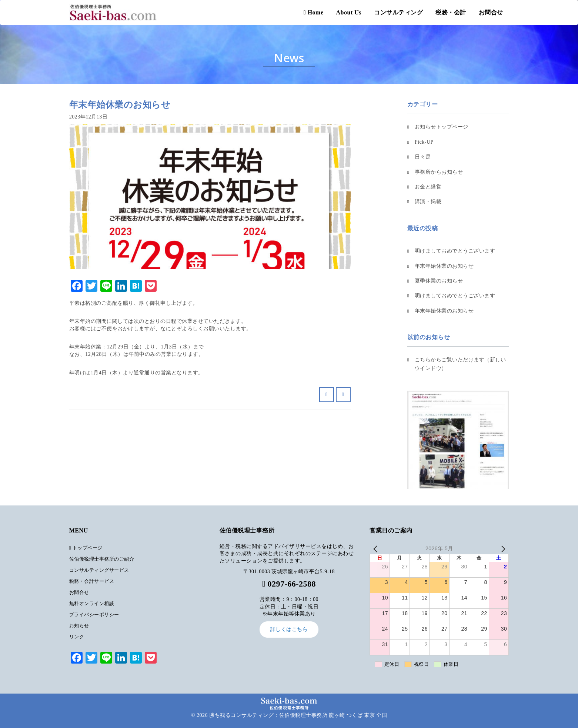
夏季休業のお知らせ (439, 281)
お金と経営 (428, 187)
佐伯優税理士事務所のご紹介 (102, 559)
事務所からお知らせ (439, 172)
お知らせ (79, 626)
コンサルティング (398, 12)
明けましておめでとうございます (455, 251)
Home (314, 12)
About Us (349, 12)
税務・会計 (451, 12)
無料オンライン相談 (92, 603)
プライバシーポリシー (94, 615)
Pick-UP (424, 142)
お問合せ (491, 12)
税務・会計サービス (92, 581)
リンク (77, 637)
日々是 (423, 157)
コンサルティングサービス (99, 570)
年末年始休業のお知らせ (444, 266)
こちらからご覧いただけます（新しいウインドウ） (460, 364)
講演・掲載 (428, 202)
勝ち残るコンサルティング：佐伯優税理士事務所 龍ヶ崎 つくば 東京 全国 (298, 715)
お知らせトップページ (442, 127)
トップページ (86, 548)
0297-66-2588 (292, 584)
